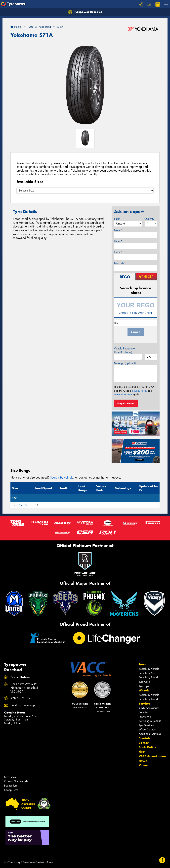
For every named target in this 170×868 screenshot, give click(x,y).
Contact (144, 743)
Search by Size (147, 673)
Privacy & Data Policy (24, 862)
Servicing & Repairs (150, 721)
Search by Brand (148, 677)
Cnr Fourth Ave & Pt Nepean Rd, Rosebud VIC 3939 (24, 688)
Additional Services (150, 734)
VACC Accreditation (152, 756)
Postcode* (120, 263)
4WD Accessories (149, 708)
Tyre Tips (144, 686)
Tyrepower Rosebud (85, 12)
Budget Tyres (11, 786)
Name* (118, 230)
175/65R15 (19, 505)
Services (144, 704)
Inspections (145, 717)
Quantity (149, 219)
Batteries (144, 712)
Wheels (144, 690)
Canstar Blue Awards (16, 781)
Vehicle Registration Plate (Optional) (125, 350)
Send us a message (23, 705)
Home (16, 27)
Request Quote (126, 403)
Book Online (148, 747)
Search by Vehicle (149, 669)
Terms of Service (123, 395)
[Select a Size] (85, 191)
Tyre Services (146, 725)
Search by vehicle (62, 478)
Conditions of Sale (44, 862)
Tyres (142, 664)
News (143, 761)
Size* (117, 219)
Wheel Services (148, 730)
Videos (144, 765)
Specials (144, 738)
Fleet (142, 752)
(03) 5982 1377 (21, 698)
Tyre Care (144, 682)
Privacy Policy (140, 391)
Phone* (118, 241)
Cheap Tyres (11, 790)
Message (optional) (125, 363)
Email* (118, 252)
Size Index (10, 777)
